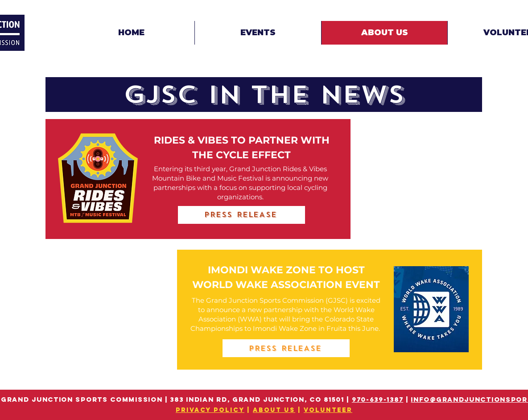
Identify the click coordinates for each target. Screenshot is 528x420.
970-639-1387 (377, 399)
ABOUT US (274, 410)
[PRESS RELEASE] (241, 215)
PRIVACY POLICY (210, 410)
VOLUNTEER (328, 410)
